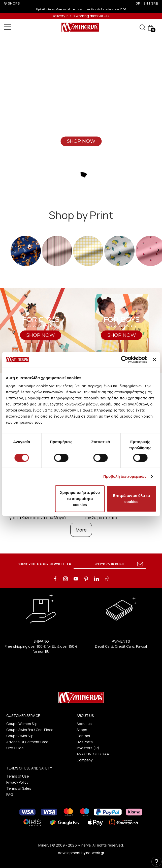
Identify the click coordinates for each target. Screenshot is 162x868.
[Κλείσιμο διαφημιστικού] (154, 359)
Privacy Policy (17, 782)
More (81, 530)
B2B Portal (85, 742)
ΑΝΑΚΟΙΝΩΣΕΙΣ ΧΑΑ (93, 754)
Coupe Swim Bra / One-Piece (30, 730)
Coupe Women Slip (22, 724)
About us (84, 724)
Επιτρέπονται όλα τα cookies (131, 499)
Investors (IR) (88, 748)
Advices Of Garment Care (27, 742)
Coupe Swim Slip (20, 736)
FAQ (10, 794)
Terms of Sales (19, 788)
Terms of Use (18, 776)
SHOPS (14, 3)
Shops (82, 730)
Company (85, 760)
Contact (84, 736)
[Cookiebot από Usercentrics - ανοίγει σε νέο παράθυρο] (125, 359)
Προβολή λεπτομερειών (125, 476)
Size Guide (15, 748)
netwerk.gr (95, 853)
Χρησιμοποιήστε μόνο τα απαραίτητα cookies (80, 499)
